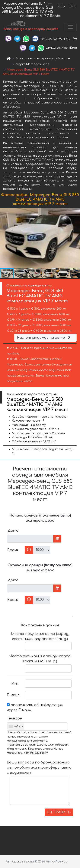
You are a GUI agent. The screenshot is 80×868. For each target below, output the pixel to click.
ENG (72, 6)
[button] (76, 238)
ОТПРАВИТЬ (59, 812)
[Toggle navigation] (71, 27)
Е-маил (13, 695)
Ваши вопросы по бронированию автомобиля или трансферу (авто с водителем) (39, 767)
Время (13, 550)
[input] (30, 539)
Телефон (14, 718)
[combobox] (16, 726)
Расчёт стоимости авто (44, 338)
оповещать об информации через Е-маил (35, 708)
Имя (15, 684)
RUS (61, 6)
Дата (13, 531)
